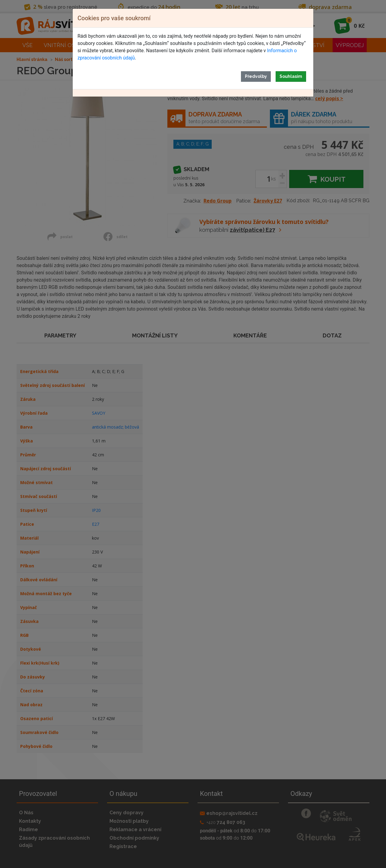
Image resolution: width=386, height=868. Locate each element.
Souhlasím (291, 76)
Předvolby (256, 76)
